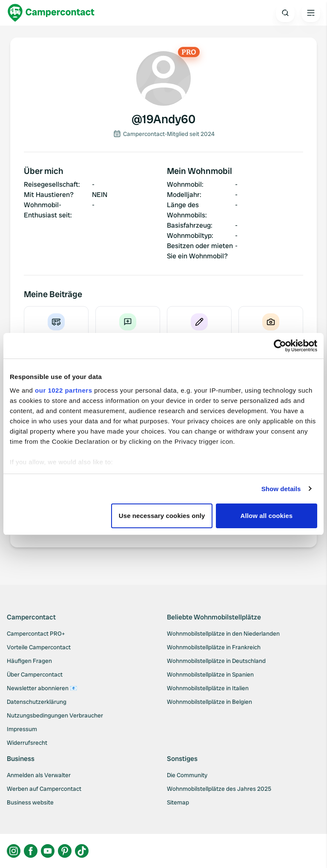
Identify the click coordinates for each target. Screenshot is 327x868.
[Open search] (285, 13)
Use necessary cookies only (162, 516)
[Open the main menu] (311, 13)
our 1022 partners (63, 390)
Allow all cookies (267, 516)
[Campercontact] (51, 13)
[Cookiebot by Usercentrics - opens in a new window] (280, 346)
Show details (281, 489)
